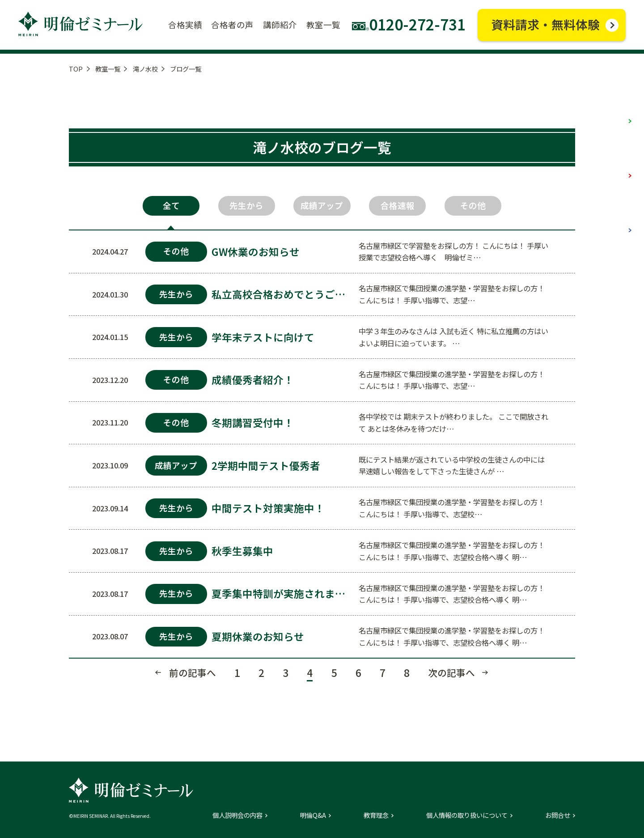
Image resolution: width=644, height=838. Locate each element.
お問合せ (558, 815)
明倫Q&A (313, 815)
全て (171, 205)
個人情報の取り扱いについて (467, 815)
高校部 (609, 219)
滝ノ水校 (145, 69)
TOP (76, 69)
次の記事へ (451, 672)
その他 (473, 205)
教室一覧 (108, 69)
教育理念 (376, 815)
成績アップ (322, 205)
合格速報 (398, 205)
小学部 (609, 110)
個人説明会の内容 (237, 815)
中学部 (609, 164)
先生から (246, 205)
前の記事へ (193, 672)
